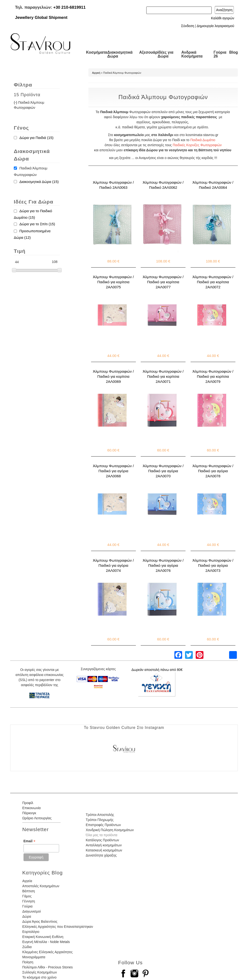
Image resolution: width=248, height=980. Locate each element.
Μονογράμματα (34, 957)
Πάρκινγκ (29, 813)
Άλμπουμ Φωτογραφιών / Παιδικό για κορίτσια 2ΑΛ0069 (113, 376)
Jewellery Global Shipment (41, 18)
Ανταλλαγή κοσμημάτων (104, 845)
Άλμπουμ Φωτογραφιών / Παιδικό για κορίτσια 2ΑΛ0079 (213, 376)
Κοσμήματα (97, 52)
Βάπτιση (29, 891)
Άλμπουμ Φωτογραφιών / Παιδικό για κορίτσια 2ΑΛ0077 (163, 282)
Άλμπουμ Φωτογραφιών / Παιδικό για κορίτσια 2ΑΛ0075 (113, 282)
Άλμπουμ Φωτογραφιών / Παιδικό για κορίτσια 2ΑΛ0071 (163, 376)
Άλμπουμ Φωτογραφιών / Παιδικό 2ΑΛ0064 (213, 185)
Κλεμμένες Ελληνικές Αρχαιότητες (47, 952)
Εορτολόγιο (31, 932)
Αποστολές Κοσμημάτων (41, 886)
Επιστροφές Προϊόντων (103, 825)
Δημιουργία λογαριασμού (215, 26)
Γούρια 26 (220, 54)
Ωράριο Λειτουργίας (37, 818)
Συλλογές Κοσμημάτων (40, 972)
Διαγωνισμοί (31, 911)
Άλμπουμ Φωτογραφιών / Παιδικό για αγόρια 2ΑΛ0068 (113, 471)
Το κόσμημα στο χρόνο (39, 977)
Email (29, 841)
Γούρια (27, 906)
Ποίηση (28, 962)
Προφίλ (28, 803)
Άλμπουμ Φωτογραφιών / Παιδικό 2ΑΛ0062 (163, 185)
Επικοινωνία (31, 808)
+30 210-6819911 (70, 7)
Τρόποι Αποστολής (100, 815)
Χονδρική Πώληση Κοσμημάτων (110, 830)
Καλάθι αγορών (223, 18)
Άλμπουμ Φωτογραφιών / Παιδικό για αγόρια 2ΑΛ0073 (213, 565)
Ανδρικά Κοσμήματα (192, 54)
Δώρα (27, 916)
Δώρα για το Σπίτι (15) (37, 224)
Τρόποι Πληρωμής (100, 820)
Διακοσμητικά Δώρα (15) (39, 182)
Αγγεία (27, 881)
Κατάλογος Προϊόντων (102, 840)
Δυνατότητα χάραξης (101, 855)
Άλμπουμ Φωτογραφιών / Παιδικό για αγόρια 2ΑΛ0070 (163, 471)
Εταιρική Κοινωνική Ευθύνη (43, 937)
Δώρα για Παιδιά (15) (36, 138)
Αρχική (96, 73)
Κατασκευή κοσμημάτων (104, 850)
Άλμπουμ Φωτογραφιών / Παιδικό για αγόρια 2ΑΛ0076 (163, 565)
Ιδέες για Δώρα (166, 54)
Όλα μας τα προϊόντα (101, 835)
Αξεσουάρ (148, 52)
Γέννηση (29, 901)
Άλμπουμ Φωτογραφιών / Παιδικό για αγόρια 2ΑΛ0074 (113, 565)
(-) (16, 102)
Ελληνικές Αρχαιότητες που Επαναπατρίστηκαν (58, 927)
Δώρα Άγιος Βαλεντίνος (40, 922)
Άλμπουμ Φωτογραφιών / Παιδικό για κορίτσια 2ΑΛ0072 (213, 282)
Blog (233, 52)
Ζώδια (27, 947)
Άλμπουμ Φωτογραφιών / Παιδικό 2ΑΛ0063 (113, 185)
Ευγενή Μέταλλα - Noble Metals (46, 942)
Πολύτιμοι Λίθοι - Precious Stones (47, 967)
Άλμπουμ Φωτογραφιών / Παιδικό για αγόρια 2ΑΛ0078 (213, 471)
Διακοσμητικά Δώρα (120, 54)
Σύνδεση (188, 26)
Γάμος (27, 896)
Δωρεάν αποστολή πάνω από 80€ (157, 670)
